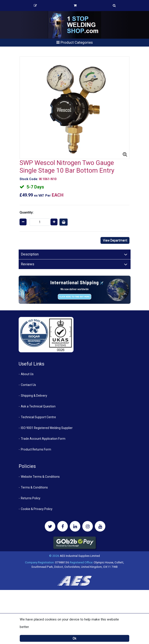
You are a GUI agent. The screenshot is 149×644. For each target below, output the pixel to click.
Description (30, 254)
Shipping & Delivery (34, 396)
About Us (27, 374)
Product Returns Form (36, 449)
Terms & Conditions (34, 487)
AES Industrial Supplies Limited (80, 556)
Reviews (28, 264)
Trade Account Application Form (43, 439)
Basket (75, 5)
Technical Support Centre (38, 417)
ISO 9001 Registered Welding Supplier (47, 428)
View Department (115, 240)
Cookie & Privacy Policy (37, 509)
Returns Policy (31, 498)
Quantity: (27, 212)
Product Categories (75, 42)
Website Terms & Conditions (40, 477)
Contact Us (28, 385)
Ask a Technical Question (38, 406)
